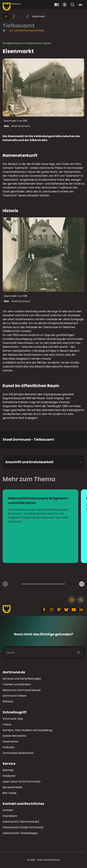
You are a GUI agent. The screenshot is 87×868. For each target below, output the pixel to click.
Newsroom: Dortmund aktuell (22, 690)
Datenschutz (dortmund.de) (21, 822)
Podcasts (9, 747)
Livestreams (10, 742)
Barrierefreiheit (12, 787)
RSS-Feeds (10, 793)
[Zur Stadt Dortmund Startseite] (12, 7)
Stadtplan (9, 776)
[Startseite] (6, 16)
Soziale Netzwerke (14, 736)
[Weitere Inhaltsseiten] (82, 584)
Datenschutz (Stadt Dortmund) (23, 827)
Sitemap (8, 770)
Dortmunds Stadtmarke (18, 753)
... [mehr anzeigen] (21, 16)
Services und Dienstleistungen (22, 679)
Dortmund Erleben (15, 696)
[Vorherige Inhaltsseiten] (5, 584)
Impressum (10, 816)
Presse (7, 724)
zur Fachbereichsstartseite (23, 31)
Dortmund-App (13, 719)
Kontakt (8, 810)
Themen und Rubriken (17, 684)
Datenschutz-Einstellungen (20, 833)
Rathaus (8, 701)
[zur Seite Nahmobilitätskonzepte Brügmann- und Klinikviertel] (40, 526)
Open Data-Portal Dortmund (21, 782)
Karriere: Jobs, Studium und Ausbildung (27, 730)
